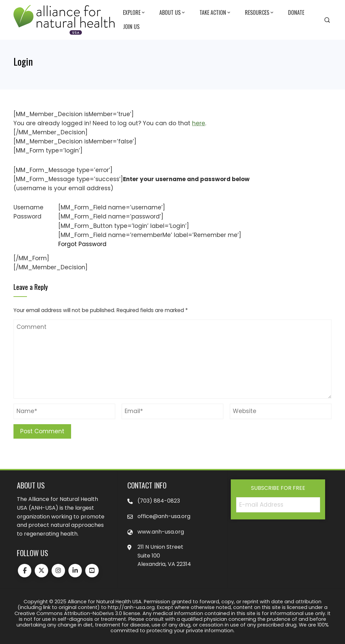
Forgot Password (82, 244)
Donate (296, 12)
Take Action (215, 13)
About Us (173, 13)
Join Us (131, 27)
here (199, 123)
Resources (260, 13)
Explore (134, 13)
